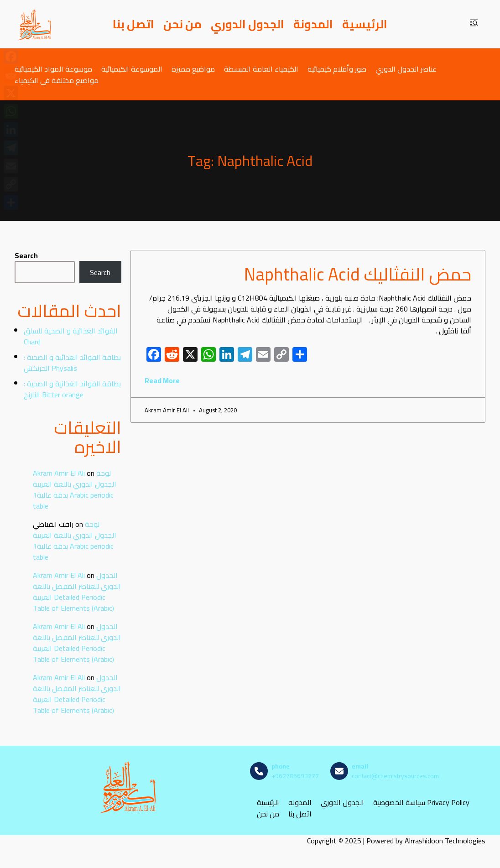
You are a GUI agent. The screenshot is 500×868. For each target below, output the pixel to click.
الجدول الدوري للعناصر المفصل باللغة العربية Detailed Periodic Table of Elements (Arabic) (77, 592)
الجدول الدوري (247, 24)
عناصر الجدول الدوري (406, 69)
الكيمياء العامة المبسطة (261, 69)
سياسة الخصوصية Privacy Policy (421, 803)
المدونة (313, 24)
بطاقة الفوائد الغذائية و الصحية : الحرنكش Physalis (72, 363)
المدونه (300, 803)
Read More (162, 380)
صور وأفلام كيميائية (337, 69)
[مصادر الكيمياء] (35, 24)
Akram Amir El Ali (59, 473)
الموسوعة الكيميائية (132, 69)
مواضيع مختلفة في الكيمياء (57, 80)
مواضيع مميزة (193, 69)
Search (26, 255)
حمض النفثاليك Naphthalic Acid (358, 274)
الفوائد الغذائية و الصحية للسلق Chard (71, 336)
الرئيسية (365, 24)
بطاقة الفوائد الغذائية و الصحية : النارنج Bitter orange (72, 389)
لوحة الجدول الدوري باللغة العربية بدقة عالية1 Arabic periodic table (75, 489)
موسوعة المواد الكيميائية (53, 69)
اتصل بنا (133, 24)
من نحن (182, 24)
